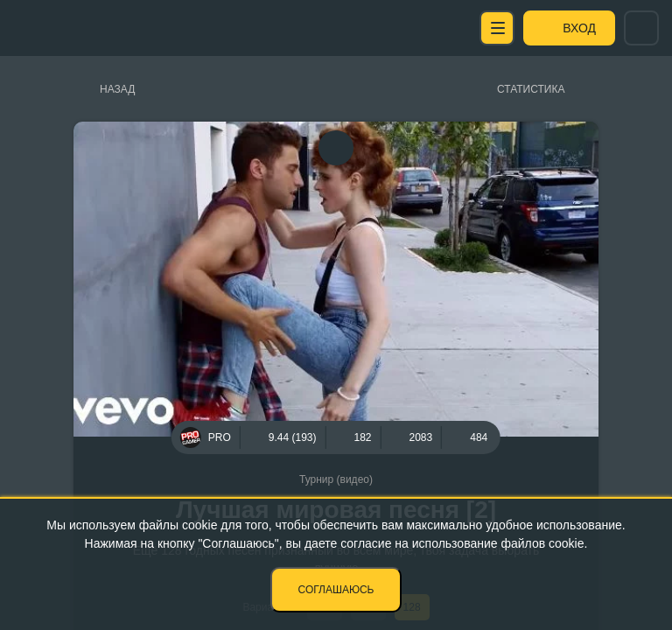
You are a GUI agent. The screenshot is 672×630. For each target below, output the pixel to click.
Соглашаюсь (336, 590)
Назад (117, 89)
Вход (579, 28)
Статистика (531, 89)
